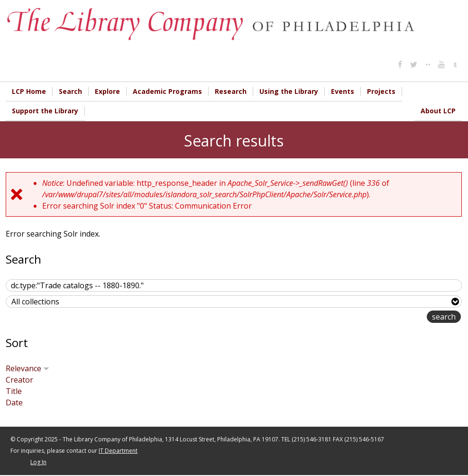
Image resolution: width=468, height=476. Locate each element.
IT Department (118, 452)
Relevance (28, 369)
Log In (38, 463)
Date (14, 403)
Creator (19, 381)
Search (70, 91)
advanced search (397, 318)
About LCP (438, 111)
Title (14, 392)
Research (231, 91)
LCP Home (29, 91)
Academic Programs (167, 91)
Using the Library (289, 91)
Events (343, 91)
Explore (107, 91)
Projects (381, 91)
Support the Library (45, 111)
